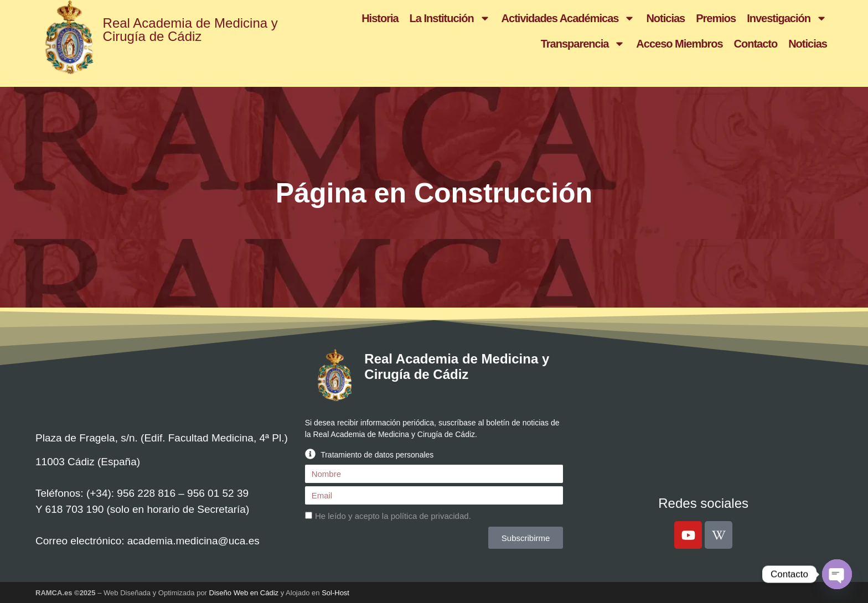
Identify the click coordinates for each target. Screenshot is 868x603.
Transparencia (583, 44)
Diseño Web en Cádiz (244, 593)
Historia (380, 18)
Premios (716, 18)
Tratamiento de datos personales (377, 455)
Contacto (756, 44)
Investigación (787, 18)
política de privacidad (430, 516)
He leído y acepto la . (393, 516)
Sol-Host (335, 593)
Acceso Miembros (679, 44)
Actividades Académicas (569, 18)
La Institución (450, 18)
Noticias (665, 18)
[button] (434, 454)
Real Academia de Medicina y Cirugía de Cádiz (190, 30)
